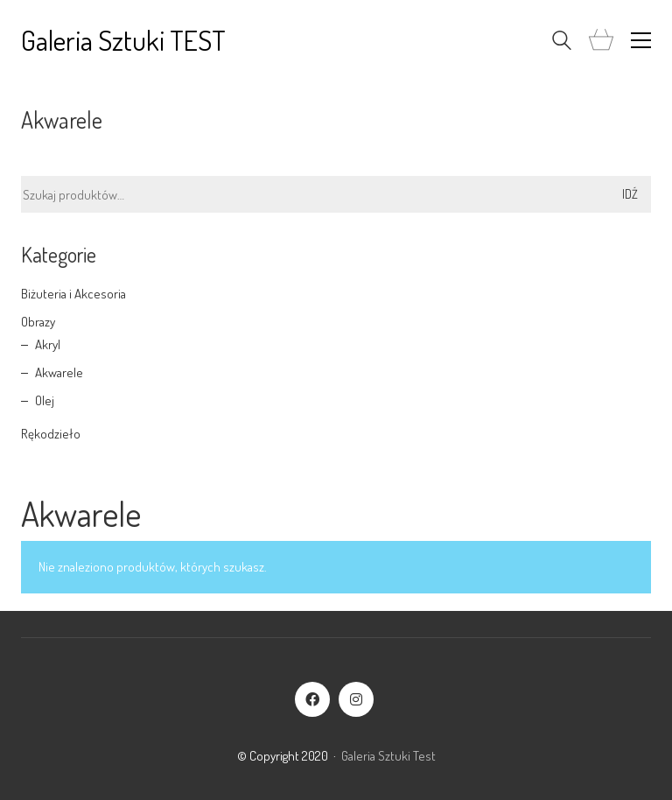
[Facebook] (312, 699)
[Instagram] (356, 699)
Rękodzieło (51, 434)
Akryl (48, 344)
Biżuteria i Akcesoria (73, 294)
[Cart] (601, 41)
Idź (630, 194)
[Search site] (562, 42)
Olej (45, 400)
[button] (641, 40)
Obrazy (38, 322)
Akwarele (59, 372)
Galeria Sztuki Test (388, 756)
